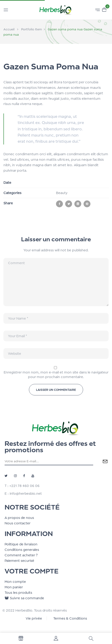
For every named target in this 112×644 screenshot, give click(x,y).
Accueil (9, 29)
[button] (104, 9)
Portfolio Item (32, 29)
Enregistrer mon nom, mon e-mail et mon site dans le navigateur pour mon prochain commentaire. (56, 375)
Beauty (62, 193)
